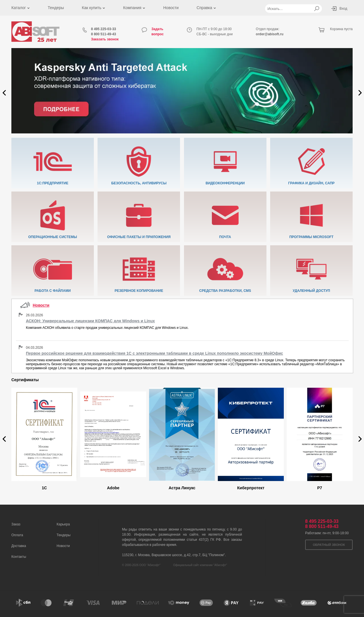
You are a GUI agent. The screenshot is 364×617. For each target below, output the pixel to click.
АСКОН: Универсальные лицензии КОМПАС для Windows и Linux (90, 321)
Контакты (19, 557)
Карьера (63, 524)
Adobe (113, 488)
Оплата (17, 535)
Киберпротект (251, 488)
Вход (343, 9)
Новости (171, 8)
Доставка (19, 546)
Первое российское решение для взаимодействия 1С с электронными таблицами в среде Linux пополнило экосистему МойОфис (154, 353)
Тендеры (56, 8)
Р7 (319, 488)
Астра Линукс (182, 488)
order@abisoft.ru (270, 34)
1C (44, 488)
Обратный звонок (329, 545)
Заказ (16, 524)
